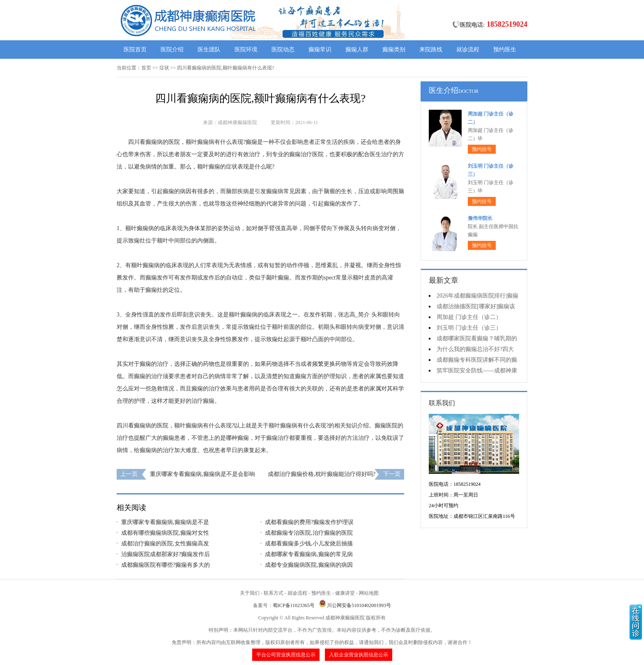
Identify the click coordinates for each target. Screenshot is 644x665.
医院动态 (283, 50)
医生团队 (209, 50)
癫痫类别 (394, 50)
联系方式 (274, 593)
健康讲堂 (345, 593)
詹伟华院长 (480, 218)
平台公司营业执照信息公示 (286, 655)
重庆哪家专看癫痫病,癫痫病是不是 (165, 522)
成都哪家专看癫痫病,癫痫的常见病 (309, 554)
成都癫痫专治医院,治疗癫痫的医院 (309, 533)
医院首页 (135, 50)
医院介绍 (172, 50)
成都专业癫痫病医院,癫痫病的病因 (309, 565)
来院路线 (431, 50)
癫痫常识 (320, 50)
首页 (146, 68)
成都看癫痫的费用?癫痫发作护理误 (309, 522)
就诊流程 (468, 50)
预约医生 (505, 50)
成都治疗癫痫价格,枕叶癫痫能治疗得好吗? (322, 474)
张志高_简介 (354, 315)
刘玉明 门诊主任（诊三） (469, 328)
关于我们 (250, 593)
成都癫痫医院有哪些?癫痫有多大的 (166, 565)
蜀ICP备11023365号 (294, 605)
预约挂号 (482, 149)
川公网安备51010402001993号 (359, 605)
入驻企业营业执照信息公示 (359, 655)
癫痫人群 (357, 50)
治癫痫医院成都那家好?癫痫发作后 (166, 554)
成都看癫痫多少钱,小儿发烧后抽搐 (309, 544)
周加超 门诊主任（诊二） (469, 317)
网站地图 (369, 593)
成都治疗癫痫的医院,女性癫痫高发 (165, 544)
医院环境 (246, 50)
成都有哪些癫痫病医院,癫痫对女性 (165, 533)
